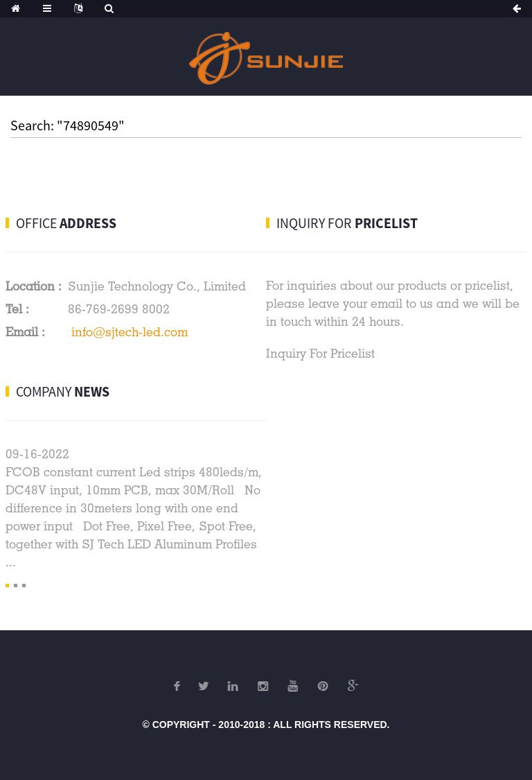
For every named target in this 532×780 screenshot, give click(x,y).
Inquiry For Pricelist (320, 353)
